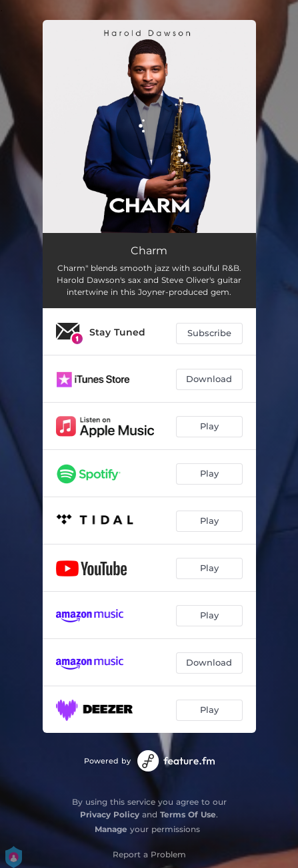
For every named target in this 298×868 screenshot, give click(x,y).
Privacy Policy (110, 814)
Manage (111, 829)
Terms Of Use (188, 814)
